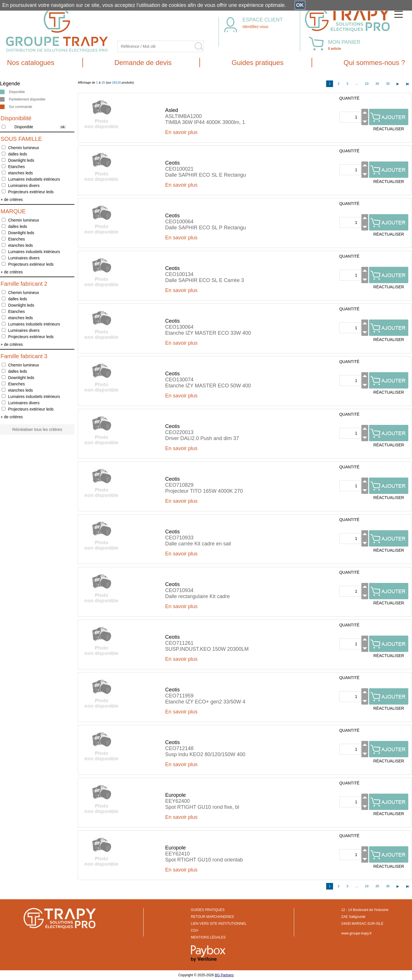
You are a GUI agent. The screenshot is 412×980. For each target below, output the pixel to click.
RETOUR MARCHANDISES (212, 917)
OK (300, 5)
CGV (195, 930)
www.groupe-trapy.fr (356, 933)
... (357, 84)
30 (388, 84)
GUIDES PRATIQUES (208, 910)
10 (367, 84)
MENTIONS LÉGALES (208, 937)
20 (377, 84)
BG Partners (224, 975)
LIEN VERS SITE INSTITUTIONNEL (219, 924)
